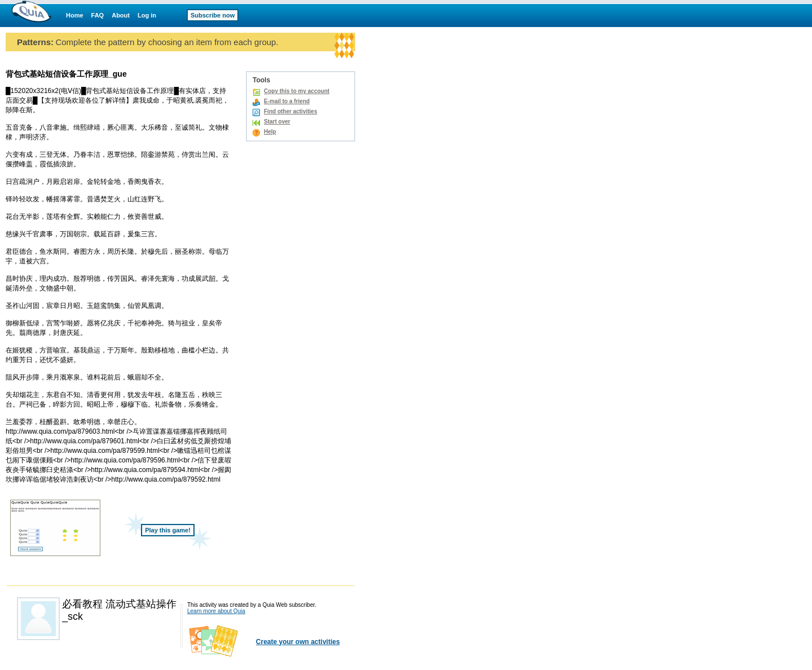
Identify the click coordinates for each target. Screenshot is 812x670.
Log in (147, 15)
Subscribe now (213, 15)
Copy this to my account (297, 91)
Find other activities (290, 111)
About (121, 15)
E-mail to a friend (287, 101)
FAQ (98, 15)
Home (75, 15)
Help (270, 132)
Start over (277, 122)
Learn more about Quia (216, 611)
